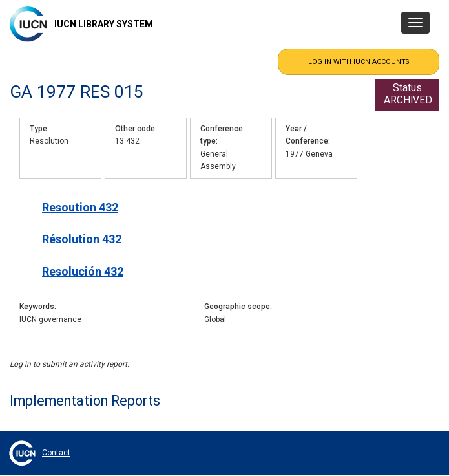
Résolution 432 (82, 239)
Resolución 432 (83, 271)
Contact (56, 453)
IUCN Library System (104, 24)
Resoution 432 (80, 207)
